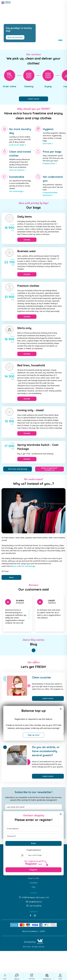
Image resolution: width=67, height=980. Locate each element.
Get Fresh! (47, 144)
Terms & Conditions (30, 931)
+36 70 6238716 (35, 906)
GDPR (42, 931)
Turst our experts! (17, 170)
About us (15, 566)
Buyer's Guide (33, 878)
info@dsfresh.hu (35, 902)
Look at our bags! (17, 145)
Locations (34, 883)
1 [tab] (60, 40)
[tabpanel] (33, 25)
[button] (33, 855)
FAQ (34, 887)
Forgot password (34, 850)
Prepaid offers (49, 164)
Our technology (16, 191)
